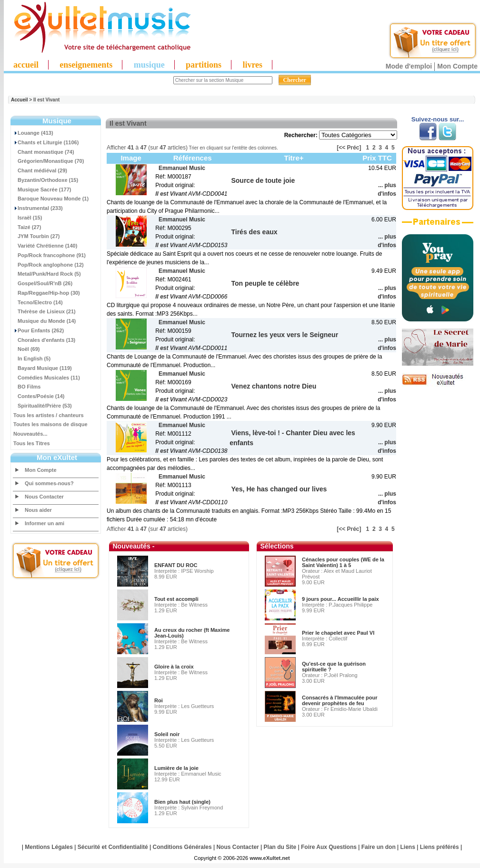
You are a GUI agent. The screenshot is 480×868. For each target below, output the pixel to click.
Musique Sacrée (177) (42, 190)
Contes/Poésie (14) (39, 396)
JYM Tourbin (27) (36, 236)
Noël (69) (26, 349)
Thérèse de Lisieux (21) (45, 311)
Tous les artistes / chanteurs (49, 415)
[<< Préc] (349, 148)
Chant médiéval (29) (40, 170)
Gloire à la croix (174, 667)
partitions (204, 65)
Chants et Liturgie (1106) (46, 142)
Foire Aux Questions (329, 847)
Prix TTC (377, 158)
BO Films (27, 387)
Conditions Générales (182, 847)
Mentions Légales (49, 847)
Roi (159, 700)
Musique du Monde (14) (45, 321)
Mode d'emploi (409, 66)
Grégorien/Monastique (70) (49, 161)
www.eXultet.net (270, 858)
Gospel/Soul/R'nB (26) (43, 283)
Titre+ (294, 158)
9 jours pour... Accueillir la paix (340, 599)
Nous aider (38, 510)
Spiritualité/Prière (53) (43, 406)
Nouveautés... (30, 434)
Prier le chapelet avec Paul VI (338, 633)
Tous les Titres (32, 443)
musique (149, 65)
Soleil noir (167, 734)
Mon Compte (457, 66)
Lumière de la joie (176, 768)
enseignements (86, 65)
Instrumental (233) (38, 208)
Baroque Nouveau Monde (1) (51, 199)
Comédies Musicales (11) (47, 378)
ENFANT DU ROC (176, 565)
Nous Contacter (44, 497)
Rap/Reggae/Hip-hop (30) (47, 293)
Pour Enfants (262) (39, 330)
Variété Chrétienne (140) (45, 246)
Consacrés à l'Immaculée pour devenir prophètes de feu (340, 700)
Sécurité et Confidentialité (113, 847)
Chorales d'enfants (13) (44, 340)
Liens (408, 847)
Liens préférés (440, 847)
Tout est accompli (176, 599)
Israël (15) (28, 218)
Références (193, 158)
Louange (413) (33, 133)
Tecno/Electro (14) (38, 302)
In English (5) (32, 359)
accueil (26, 65)
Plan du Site (280, 847)
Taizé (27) (27, 227)
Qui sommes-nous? (49, 483)
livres (252, 65)
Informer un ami (45, 523)
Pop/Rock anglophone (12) (49, 265)
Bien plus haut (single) (182, 802)
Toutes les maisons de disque (50, 424)
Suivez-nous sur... (438, 119)
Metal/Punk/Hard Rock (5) (47, 274)
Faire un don (379, 847)
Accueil (20, 100)
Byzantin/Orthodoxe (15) (46, 180)
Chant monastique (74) (44, 152)
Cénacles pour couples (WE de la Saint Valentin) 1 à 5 (343, 562)
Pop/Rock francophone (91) (50, 255)
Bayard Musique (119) (43, 368)
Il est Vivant (171, 194)
